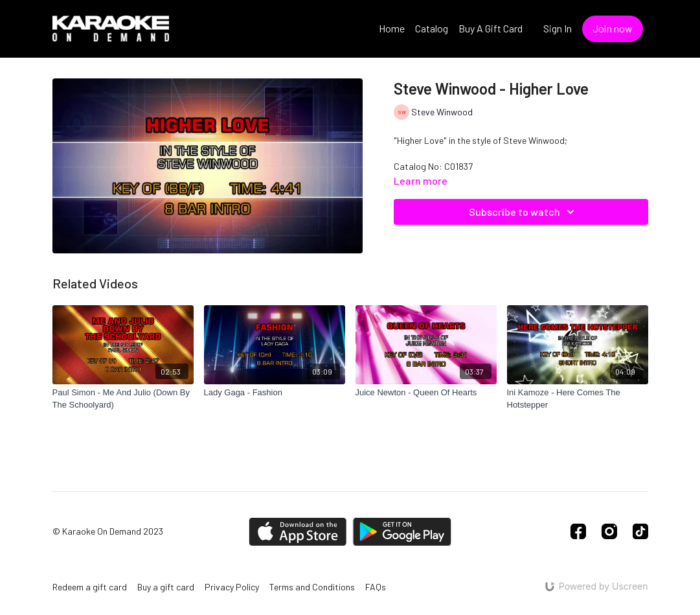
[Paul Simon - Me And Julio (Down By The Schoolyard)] (123, 399)
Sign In (558, 28)
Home (392, 28)
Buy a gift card (166, 587)
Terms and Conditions (312, 587)
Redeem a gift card (90, 587)
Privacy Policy (232, 587)
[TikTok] (640, 531)
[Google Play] (402, 532)
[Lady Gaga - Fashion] (275, 393)
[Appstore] (298, 532)
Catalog (432, 28)
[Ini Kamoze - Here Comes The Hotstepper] (578, 399)
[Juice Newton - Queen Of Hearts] (426, 393)
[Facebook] (578, 531)
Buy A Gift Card (491, 28)
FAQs (376, 587)
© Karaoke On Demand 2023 (108, 531)
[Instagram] (609, 531)
